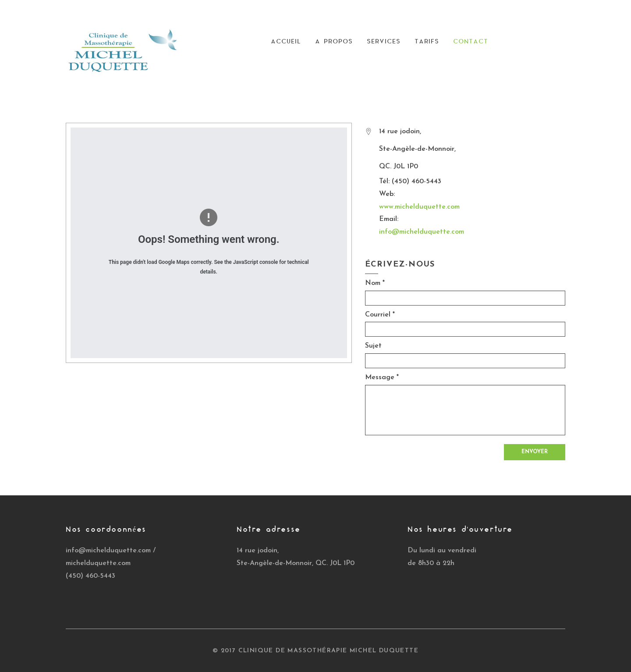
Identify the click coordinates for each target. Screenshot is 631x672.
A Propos (334, 42)
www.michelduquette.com (419, 207)
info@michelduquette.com (422, 232)
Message (382, 377)
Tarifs (427, 42)
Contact (471, 42)
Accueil (286, 42)
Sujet (373, 346)
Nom (375, 283)
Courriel (380, 315)
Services (384, 42)
